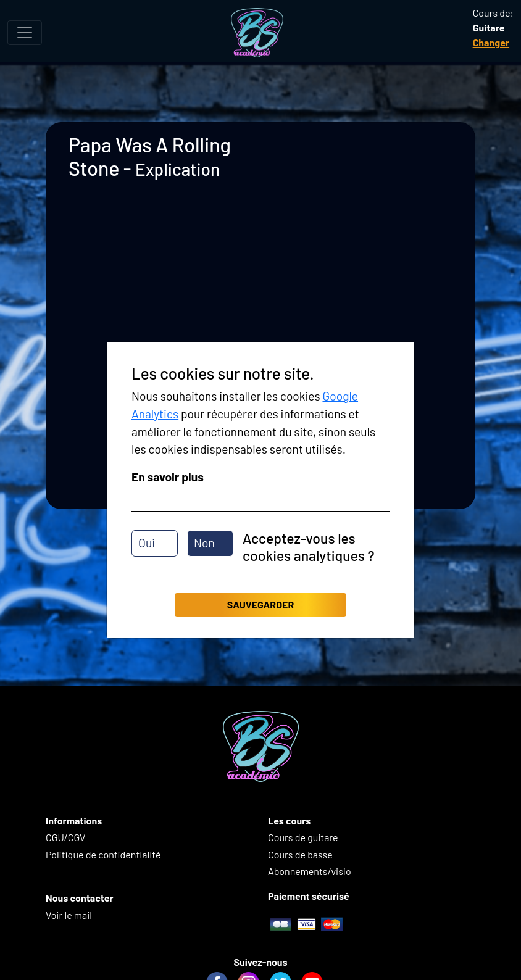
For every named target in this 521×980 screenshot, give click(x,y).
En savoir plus (168, 477)
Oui (147, 543)
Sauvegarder (260, 604)
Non (204, 543)
